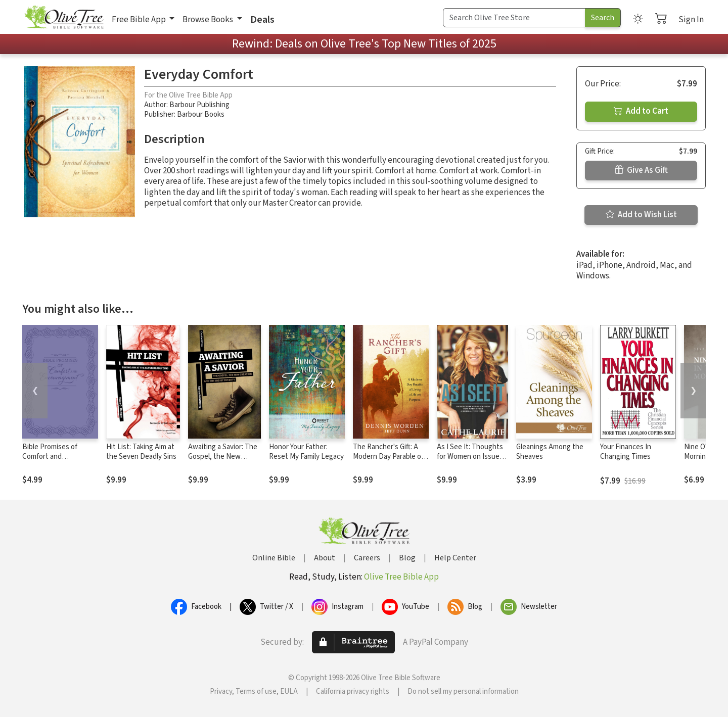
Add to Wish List (641, 215)
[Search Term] (514, 18)
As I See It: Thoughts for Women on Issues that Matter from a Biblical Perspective (470, 461)
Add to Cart (641, 111)
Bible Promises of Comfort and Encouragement (50, 457)
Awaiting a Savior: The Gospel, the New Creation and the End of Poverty (223, 461)
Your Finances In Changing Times (626, 452)
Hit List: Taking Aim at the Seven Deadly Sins (141, 452)
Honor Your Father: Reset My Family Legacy (306, 452)
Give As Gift (641, 170)
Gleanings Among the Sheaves (550, 452)
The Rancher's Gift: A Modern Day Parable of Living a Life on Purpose (391, 457)
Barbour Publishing (199, 105)
